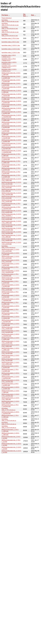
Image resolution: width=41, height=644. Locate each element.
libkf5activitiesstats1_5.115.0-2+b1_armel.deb (11, 261)
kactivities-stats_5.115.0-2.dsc (11, 49)
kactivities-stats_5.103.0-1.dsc (11, 45)
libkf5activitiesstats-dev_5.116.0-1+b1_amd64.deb (11, 240)
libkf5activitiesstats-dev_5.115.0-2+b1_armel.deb (11, 197)
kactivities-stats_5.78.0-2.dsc (10, 38)
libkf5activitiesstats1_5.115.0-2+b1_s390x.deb (11, 346)
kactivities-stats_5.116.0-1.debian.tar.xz (9, 70)
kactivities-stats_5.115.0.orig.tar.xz (9, 427)
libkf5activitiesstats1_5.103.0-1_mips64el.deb (11, 335)
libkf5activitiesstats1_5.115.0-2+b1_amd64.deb (11, 328)
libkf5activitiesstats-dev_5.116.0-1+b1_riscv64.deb (11, 226)
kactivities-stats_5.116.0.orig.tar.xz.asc (10, 31)
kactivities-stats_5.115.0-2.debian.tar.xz (9, 67)
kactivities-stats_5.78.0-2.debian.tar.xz (9, 60)
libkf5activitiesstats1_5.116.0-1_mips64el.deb (11, 300)
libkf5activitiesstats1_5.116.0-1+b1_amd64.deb (11, 342)
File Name (5, 15)
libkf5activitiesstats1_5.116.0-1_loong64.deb (11, 321)
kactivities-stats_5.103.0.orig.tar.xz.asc (10, 21)
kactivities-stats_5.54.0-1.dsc (10, 42)
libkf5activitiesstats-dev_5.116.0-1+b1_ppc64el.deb (11, 233)
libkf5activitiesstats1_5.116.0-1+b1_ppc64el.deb (11, 395)
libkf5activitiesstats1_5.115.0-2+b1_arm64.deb (11, 289)
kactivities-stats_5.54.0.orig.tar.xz (8, 247)
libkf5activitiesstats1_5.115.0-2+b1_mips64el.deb (11, 271)
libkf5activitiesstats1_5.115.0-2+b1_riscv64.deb (11, 360)
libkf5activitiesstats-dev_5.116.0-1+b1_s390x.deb (11, 222)
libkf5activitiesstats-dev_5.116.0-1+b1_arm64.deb (11, 218)
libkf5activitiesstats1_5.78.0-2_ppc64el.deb (10, 406)
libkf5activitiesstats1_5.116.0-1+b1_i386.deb (11, 402)
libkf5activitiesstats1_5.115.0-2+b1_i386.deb (11, 399)
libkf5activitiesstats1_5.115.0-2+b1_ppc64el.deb (11, 381)
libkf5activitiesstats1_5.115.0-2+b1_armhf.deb (11, 257)
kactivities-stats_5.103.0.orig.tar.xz (9, 420)
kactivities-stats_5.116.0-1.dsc (11, 53)
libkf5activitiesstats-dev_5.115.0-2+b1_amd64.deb (11, 211)
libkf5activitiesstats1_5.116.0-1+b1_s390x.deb (11, 363)
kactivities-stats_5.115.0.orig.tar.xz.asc (10, 24)
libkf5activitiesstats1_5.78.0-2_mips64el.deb (10, 275)
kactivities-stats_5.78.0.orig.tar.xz (8, 409)
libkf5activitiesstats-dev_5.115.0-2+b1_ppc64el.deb (11, 194)
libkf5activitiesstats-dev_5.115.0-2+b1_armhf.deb (11, 187)
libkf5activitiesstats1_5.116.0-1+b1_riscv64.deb (11, 353)
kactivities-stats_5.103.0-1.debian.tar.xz (9, 63)
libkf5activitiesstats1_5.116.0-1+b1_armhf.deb (11, 250)
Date (33, 15)
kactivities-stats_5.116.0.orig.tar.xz (9, 423)
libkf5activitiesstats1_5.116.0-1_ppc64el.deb (11, 377)
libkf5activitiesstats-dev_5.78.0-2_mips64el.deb (11, 208)
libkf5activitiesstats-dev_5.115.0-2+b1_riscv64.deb (11, 183)
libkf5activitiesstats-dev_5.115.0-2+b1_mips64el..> (11, 215)
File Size (24, 15)
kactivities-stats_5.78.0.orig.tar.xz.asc (10, 28)
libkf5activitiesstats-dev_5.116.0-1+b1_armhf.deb (11, 243)
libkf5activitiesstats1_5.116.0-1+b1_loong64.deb (11, 331)
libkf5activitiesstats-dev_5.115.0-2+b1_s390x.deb (11, 180)
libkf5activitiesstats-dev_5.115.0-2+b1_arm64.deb (11, 201)
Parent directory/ (7, 18)
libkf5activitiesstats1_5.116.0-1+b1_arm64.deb (11, 279)
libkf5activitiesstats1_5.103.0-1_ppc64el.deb (11, 413)
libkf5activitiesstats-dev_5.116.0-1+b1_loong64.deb (11, 229)
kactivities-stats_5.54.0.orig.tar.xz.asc (10, 35)
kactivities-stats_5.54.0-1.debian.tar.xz (9, 56)
